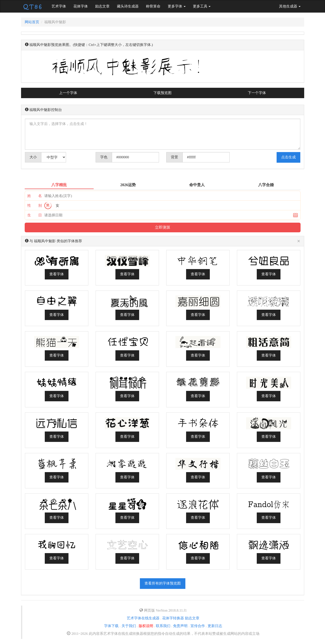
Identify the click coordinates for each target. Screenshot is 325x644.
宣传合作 (198, 626)
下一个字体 (257, 93)
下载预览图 (162, 93)
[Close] (299, 241)
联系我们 (163, 626)
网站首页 (32, 22)
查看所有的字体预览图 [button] (163, 583)
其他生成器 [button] (290, 6)
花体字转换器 (173, 618)
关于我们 (129, 626)
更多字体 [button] (177, 6)
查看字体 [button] (57, 274)
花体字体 (81, 6)
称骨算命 (153, 6)
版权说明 (146, 626)
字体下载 (111, 626)
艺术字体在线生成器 (143, 618)
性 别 (35, 205)
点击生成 (288, 157)
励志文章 (102, 6)
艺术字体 (61, 6)
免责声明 (180, 626)
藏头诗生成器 (128, 6)
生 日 (35, 215)
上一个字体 (68, 93)
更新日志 (215, 626)
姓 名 (35, 196)
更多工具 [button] (202, 6)
